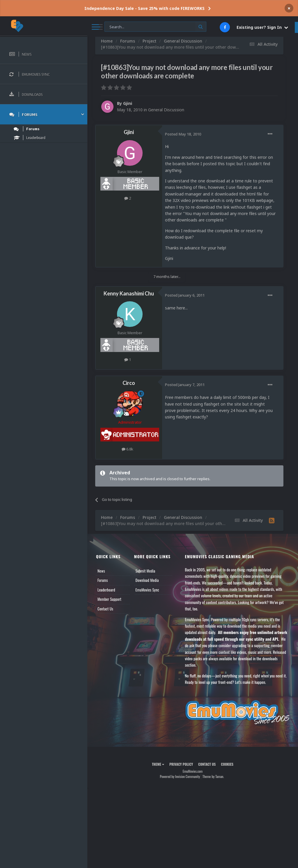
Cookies (227, 764)
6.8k (127, 449)
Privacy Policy (181, 764)
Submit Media (146, 571)
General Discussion (166, 110)
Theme (158, 764)
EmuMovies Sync (147, 590)
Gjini (128, 103)
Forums (103, 580)
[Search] (155, 27)
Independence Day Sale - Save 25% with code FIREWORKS (144, 8)
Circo (129, 383)
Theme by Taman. (213, 776)
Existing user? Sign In (262, 27)
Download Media (147, 580)
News (101, 571)
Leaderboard (106, 590)
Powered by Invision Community (180, 776)
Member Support (109, 599)
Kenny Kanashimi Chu (129, 293)
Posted (183, 134)
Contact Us (105, 609)
